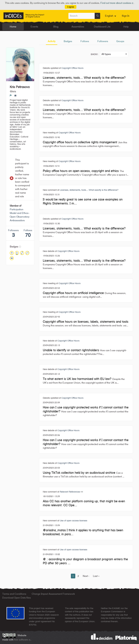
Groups (120, 41)
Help (126, 27)
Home (13, 27)
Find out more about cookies (117, 3)
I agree (71, 7)
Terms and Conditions (14, 594)
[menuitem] (111, 16)
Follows (85, 41)
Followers (103, 41)
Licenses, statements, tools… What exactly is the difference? (89, 190)
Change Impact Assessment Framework (53, 594)
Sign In (126, 16)
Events (34, 27)
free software (22, 640)
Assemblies (78, 27)
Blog (56, 27)
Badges (68, 41)
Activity (52, 41)
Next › (86, 576)
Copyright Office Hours (72, 68)
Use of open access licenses (73, 520)
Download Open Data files (17, 598)
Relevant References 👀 (72, 492)
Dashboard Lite (102, 27)
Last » (96, 576)
